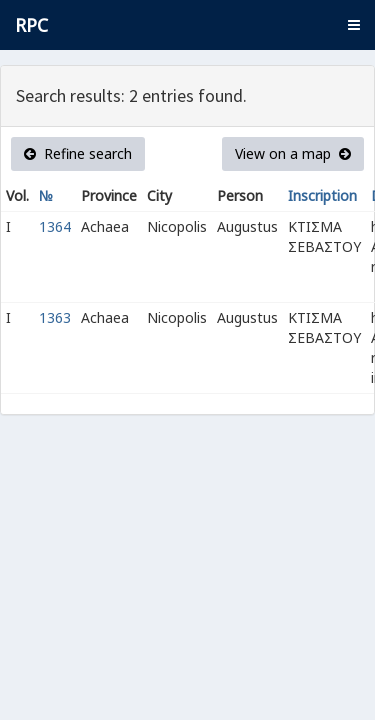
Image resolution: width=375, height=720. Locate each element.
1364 (55, 226)
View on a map (293, 153)
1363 (55, 317)
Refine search (78, 153)
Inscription (322, 195)
